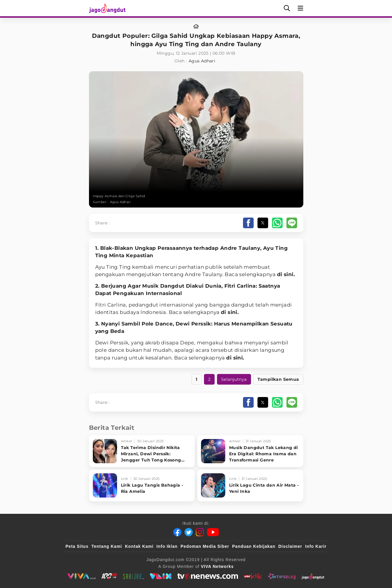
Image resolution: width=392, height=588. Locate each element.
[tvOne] (208, 576)
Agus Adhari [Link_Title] (202, 61)
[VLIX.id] (161, 576)
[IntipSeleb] (282, 576)
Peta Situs (77, 546)
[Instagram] (200, 532)
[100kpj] (109, 576)
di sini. (286, 274)
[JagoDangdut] (313, 576)
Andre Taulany (240, 248)
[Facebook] (177, 532)
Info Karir (316, 546)
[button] (248, 223)
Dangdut (172, 286)
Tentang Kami (107, 546)
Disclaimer (290, 546)
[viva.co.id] (81, 576)
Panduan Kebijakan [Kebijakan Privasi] (254, 546)
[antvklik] (253, 576)
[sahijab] (134, 576)
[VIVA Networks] (217, 566)
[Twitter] (189, 532)
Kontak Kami (139, 546)
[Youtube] (213, 532)
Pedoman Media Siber (205, 546)
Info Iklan (167, 546)
